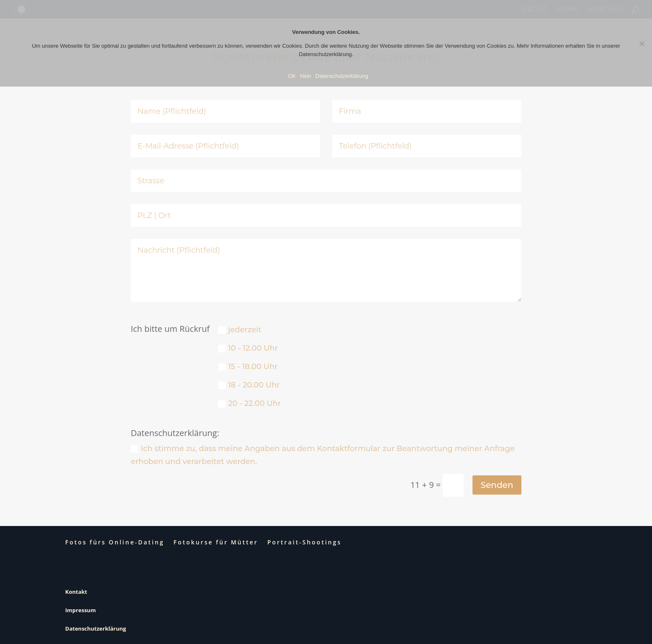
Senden (497, 485)
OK (292, 76)
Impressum (81, 610)
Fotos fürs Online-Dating (115, 542)
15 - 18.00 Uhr (248, 367)
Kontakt (76, 592)
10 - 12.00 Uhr (248, 348)
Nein (306, 76)
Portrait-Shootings (304, 542)
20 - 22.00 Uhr (249, 403)
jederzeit (240, 330)
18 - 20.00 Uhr (249, 385)
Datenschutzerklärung (96, 629)
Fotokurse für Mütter (216, 542)
